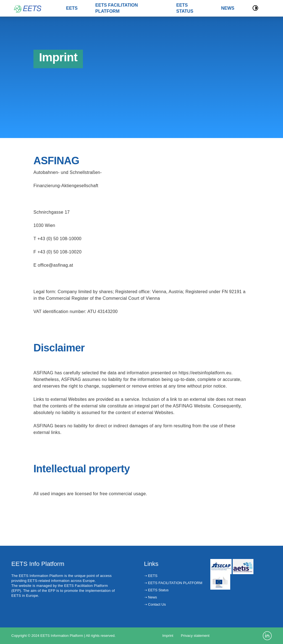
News (152, 597)
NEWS (228, 8)
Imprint (168, 636)
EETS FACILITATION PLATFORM (117, 8)
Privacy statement (195, 636)
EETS (72, 8)
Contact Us (156, 604)
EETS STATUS (185, 8)
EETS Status (158, 590)
